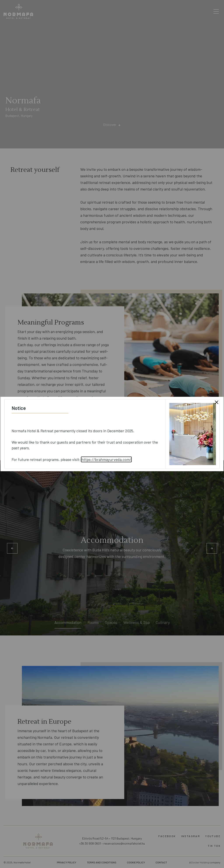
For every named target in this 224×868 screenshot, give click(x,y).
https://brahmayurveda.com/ (106, 459)
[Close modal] (217, 402)
